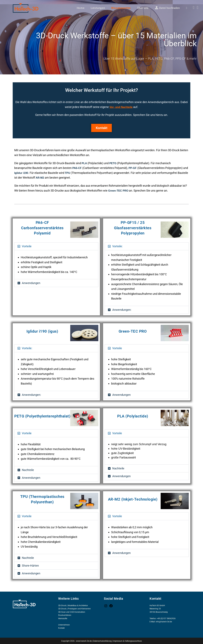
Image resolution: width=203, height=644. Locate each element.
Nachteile (28, 470)
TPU (74, 173)
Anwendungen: (122, 309)
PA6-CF (77, 168)
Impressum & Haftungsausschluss (127, 641)
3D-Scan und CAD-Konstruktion (72, 612)
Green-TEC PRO (119, 190)
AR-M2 (51, 177)
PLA (85, 163)
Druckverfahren (65, 615)
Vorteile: (117, 246)
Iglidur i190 (27, 173)
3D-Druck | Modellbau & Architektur (73, 605)
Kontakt (61, 628)
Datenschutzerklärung (103, 641)
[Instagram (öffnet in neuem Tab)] (198, 8)
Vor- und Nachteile (121, 107)
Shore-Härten (30, 565)
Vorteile (27, 246)
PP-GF (134, 168)
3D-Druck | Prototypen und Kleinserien (74, 609)
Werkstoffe (63, 618)
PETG (114, 163)
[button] (56, 246)
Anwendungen (31, 283)
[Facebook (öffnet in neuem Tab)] (194, 8)
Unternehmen (64, 625)
